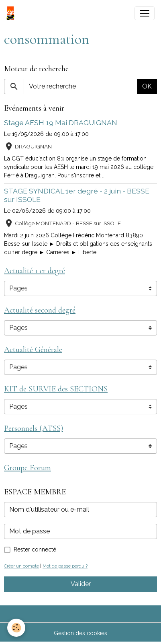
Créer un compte (21, 566)
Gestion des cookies (80, 633)
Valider (81, 584)
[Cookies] (16, 628)
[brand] (12, 13)
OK (147, 86)
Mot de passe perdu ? (65, 566)
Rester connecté (35, 549)
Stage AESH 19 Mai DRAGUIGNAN (61, 122)
